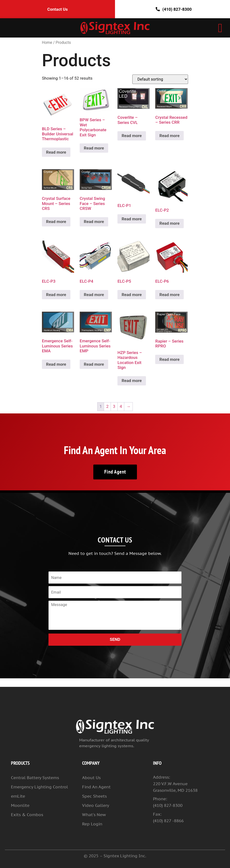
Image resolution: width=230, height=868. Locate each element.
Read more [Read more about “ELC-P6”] (169, 295)
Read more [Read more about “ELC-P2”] (169, 223)
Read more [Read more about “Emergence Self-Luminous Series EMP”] (94, 364)
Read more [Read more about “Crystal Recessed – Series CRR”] (169, 136)
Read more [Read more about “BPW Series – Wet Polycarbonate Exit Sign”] (94, 148)
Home (47, 42)
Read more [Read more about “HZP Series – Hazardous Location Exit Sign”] (132, 381)
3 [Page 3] (114, 406)
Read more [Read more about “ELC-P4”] (94, 295)
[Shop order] (160, 79)
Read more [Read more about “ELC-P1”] (132, 219)
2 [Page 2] (107, 406)
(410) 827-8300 (172, 9)
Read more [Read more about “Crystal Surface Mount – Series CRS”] (56, 222)
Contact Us (57, 9)
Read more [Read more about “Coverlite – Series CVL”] (132, 136)
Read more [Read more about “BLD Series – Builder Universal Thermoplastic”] (56, 152)
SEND (115, 639)
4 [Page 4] (121, 406)
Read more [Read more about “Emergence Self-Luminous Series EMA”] (56, 364)
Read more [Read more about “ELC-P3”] (56, 295)
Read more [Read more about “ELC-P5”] (132, 295)
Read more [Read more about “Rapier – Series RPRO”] (169, 359)
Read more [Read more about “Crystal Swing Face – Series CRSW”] (94, 222)
